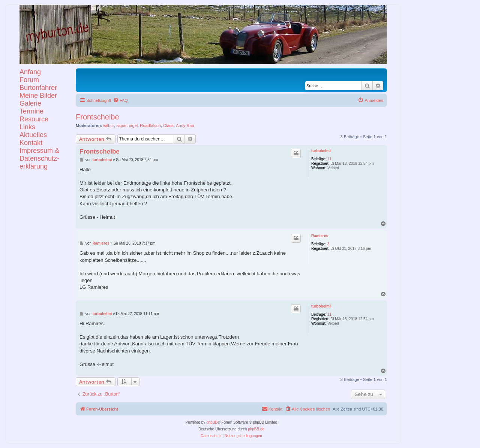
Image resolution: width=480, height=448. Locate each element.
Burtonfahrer (38, 88)
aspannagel (127, 125)
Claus (168, 125)
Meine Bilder (38, 96)
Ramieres (320, 236)
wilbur (109, 125)
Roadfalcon (150, 125)
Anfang (30, 72)
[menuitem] (120, 100)
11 (329, 159)
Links (27, 127)
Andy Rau (185, 125)
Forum (29, 80)
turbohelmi (321, 151)
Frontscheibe (97, 117)
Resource (34, 119)
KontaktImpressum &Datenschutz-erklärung (39, 155)
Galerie (30, 103)
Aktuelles (33, 135)
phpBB (212, 422)
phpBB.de (256, 429)
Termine (31, 111)
